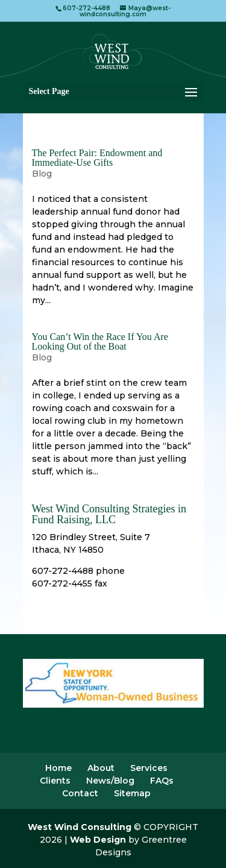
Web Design (98, 840)
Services (149, 768)
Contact (80, 793)
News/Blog (110, 781)
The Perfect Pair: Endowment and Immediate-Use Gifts (97, 158)
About (101, 768)
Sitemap (132, 793)
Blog (42, 174)
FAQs (162, 781)
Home (58, 768)
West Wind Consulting (80, 827)
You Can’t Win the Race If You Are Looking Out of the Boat (100, 341)
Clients (55, 781)
